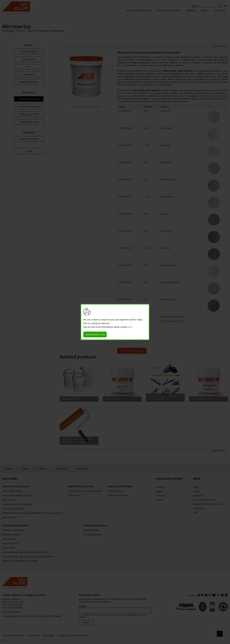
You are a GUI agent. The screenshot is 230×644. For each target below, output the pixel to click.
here (130, 327)
